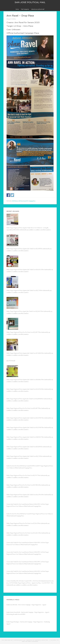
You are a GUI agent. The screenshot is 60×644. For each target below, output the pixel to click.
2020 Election (15, 201)
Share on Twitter (12, 195)
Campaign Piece (32, 201)
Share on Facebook (8, 195)
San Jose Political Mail (30, 2)
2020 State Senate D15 (23, 201)
